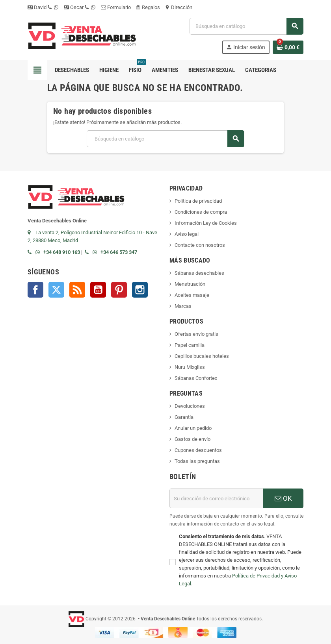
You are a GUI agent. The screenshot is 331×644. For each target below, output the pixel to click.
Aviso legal (187, 234)
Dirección (179, 7)
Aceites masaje (192, 295)
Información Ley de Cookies (206, 223)
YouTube (98, 290)
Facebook (35, 290)
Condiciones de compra (201, 212)
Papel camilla (190, 345)
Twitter (56, 290)
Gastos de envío (192, 439)
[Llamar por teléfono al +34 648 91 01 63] (32, 252)
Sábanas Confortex (196, 378)
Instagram (140, 290)
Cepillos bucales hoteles (202, 356)
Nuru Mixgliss (190, 367)
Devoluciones (190, 406)
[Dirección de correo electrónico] (216, 498)
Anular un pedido (193, 428)
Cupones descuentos (198, 450)
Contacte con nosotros (200, 245)
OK (283, 498)
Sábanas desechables (199, 273)
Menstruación (190, 284)
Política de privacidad (198, 201)
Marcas (183, 306)
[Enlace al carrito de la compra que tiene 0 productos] (288, 47)
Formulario (116, 7)
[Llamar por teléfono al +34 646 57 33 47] (89, 252)
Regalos (148, 7)
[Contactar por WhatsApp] (39, 252)
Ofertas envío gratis (196, 334)
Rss (77, 290)
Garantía (184, 417)
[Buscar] (246, 26)
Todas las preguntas (197, 461)
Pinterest (119, 290)
